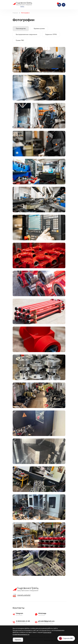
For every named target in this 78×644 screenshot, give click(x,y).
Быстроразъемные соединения (26, 34)
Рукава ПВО (20, 40)
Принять (18, 640)
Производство (21, 29)
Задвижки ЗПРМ (51, 34)
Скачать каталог (22, 596)
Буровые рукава (39, 29)
